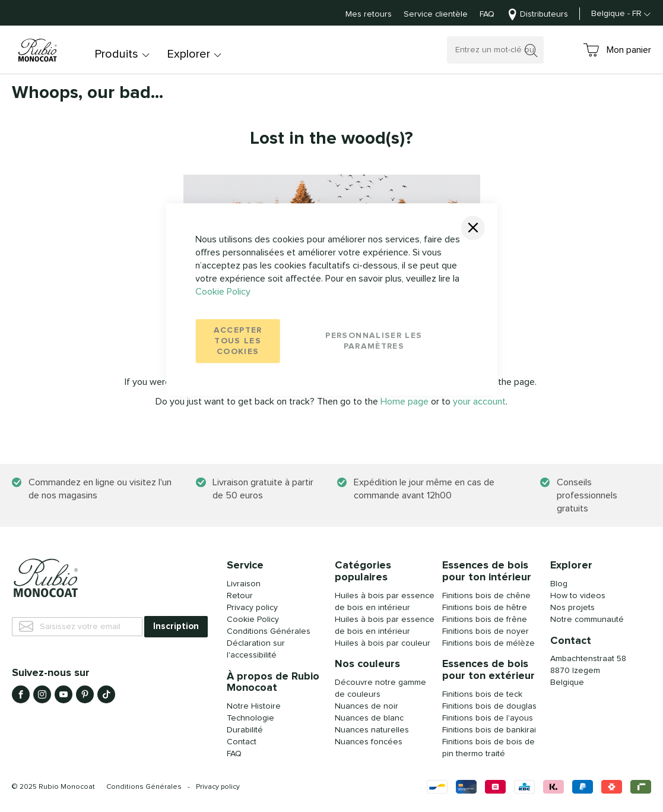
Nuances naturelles (372, 730)
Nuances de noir (367, 706)
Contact (242, 742)
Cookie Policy (223, 292)
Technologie (250, 718)
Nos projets (572, 608)
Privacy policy (218, 787)
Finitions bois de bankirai (489, 730)
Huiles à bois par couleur (383, 643)
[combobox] (495, 50)
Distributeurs (544, 14)
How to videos (578, 596)
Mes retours (369, 14)
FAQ (487, 14)
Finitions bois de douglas (489, 706)
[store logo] (39, 50)
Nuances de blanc (369, 718)
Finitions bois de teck (482, 694)
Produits (116, 54)
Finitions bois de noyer (486, 631)
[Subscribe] (176, 627)
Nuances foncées (369, 742)
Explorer (188, 54)
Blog (559, 584)
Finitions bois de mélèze (488, 643)
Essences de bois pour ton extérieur (488, 670)
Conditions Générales (269, 631)
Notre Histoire (254, 706)
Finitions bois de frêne (485, 620)
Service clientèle (436, 14)
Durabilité (245, 730)
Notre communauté (587, 620)
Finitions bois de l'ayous (488, 718)
